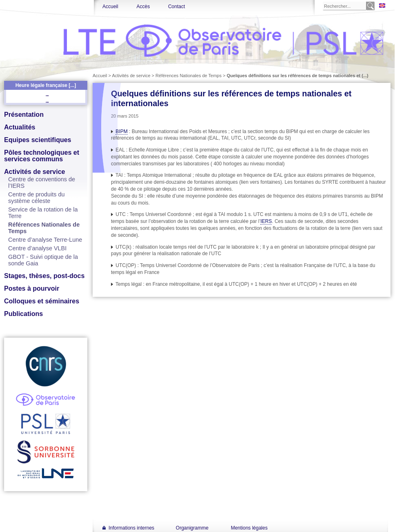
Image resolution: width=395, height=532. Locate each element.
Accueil (110, 7)
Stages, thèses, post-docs (44, 276)
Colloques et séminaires (42, 301)
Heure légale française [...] (46, 85)
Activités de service (34, 172)
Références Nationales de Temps (189, 76)
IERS (266, 221)
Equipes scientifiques (38, 140)
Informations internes (131, 528)
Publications (23, 314)
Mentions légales (249, 528)
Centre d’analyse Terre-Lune (45, 240)
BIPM (121, 131)
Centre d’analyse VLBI (37, 248)
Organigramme (192, 528)
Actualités (20, 127)
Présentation (24, 115)
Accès (143, 7)
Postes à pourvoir (32, 288)
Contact (176, 7)
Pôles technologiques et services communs (42, 156)
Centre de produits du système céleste (36, 198)
